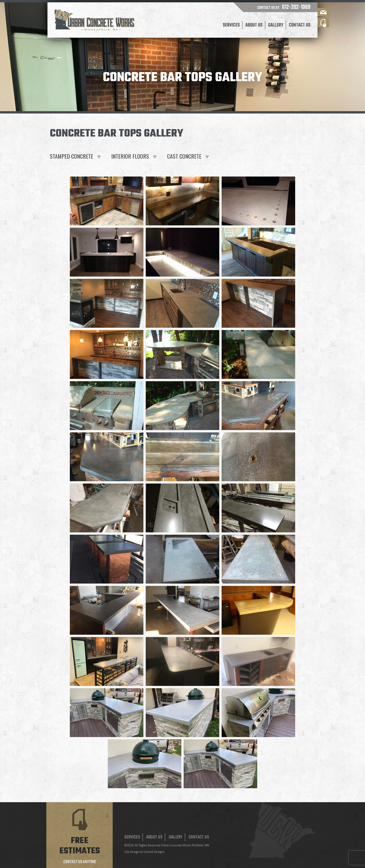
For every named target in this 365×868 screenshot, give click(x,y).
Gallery (276, 25)
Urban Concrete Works (176, 845)
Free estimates (80, 846)
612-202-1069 (296, 7)
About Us (254, 25)
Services (231, 25)
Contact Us (300, 25)
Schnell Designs (154, 852)
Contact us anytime (80, 862)
